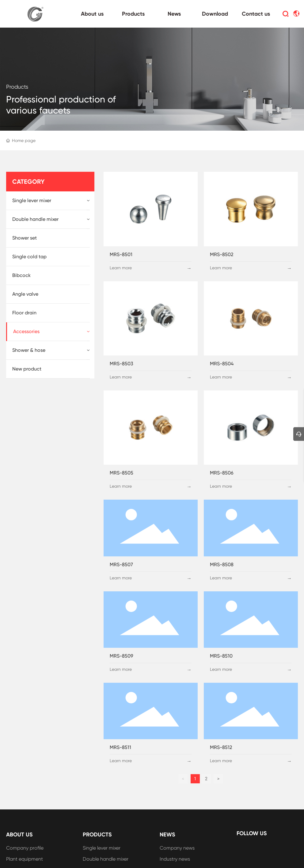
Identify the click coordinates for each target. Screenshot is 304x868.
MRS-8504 (222, 364)
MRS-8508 (222, 565)
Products (17, 87)
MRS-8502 (222, 254)
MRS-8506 (222, 473)
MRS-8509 (122, 656)
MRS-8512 (221, 747)
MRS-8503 (122, 364)
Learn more (121, 268)
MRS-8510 (221, 656)
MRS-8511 (120, 747)
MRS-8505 (122, 473)
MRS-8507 (121, 565)
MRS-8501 (121, 254)
